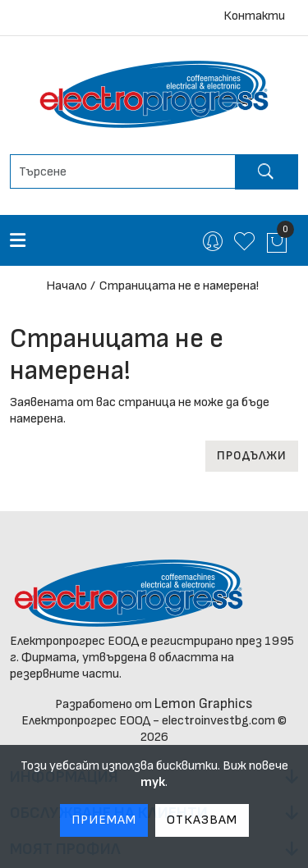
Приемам (104, 820)
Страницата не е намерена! (179, 286)
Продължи (252, 456)
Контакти (254, 16)
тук (153, 782)
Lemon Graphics (204, 704)
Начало (67, 286)
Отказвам (202, 820)
